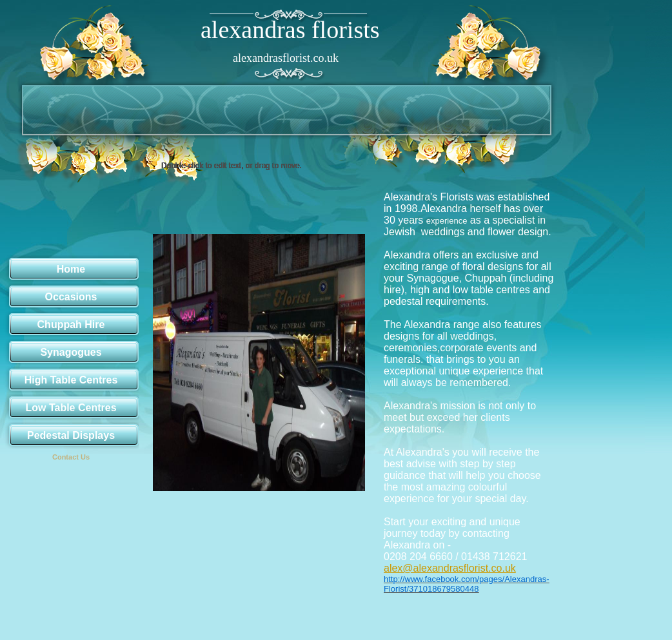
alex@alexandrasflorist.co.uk (450, 568)
